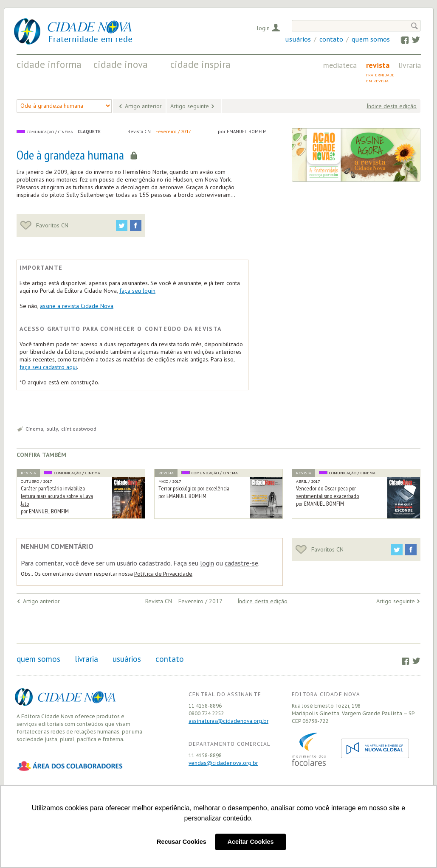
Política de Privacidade (163, 574)
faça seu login (137, 291)
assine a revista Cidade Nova (77, 306)
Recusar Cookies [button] (182, 842)
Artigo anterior (143, 106)
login (207, 563)
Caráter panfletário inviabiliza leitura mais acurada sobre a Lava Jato (57, 496)
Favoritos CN (44, 225)
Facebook (401, 39)
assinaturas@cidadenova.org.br (228, 721)
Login (263, 28)
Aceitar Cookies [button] (251, 842)
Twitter (412, 39)
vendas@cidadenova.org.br (223, 763)
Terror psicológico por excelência (194, 488)
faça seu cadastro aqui (48, 367)
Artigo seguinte (190, 106)
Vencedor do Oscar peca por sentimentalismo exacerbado (327, 492)
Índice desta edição (392, 106)
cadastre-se (241, 563)
